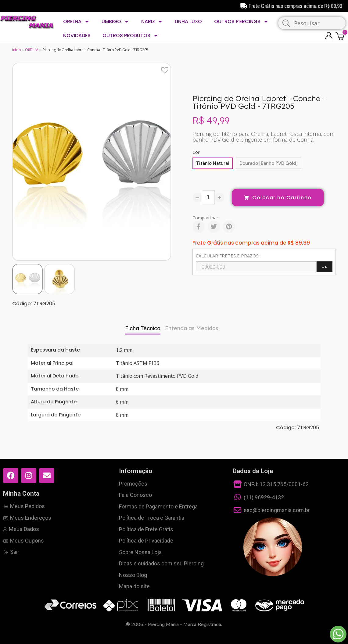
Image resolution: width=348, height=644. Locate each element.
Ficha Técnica (143, 328)
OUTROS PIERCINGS (241, 22)
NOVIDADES (77, 35)
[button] (18, 162)
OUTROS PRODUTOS (130, 36)
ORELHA (76, 22)
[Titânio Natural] (213, 163)
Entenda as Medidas (192, 328)
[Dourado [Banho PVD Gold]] (269, 163)
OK (325, 267)
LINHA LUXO (188, 21)
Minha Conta (21, 494)
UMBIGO (115, 22)
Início (16, 50)
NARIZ (152, 22)
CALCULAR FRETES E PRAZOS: (228, 256)
